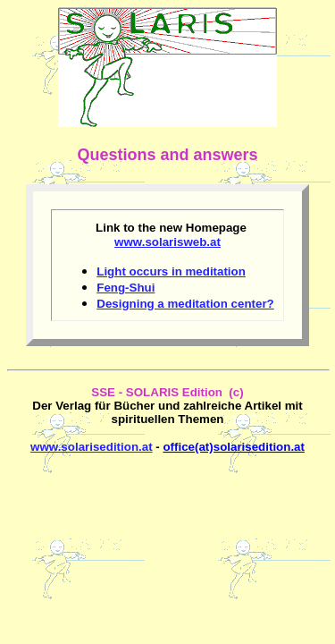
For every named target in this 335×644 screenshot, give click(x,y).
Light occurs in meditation (171, 271)
